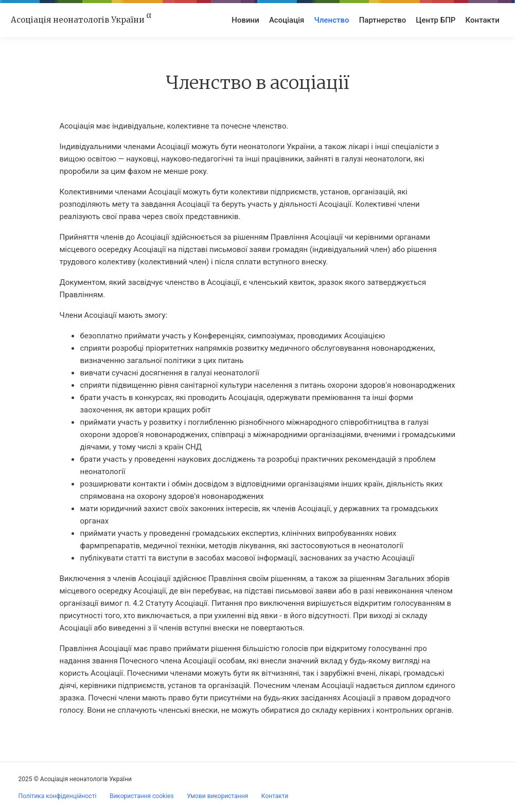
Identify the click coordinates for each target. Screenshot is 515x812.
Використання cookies (142, 796)
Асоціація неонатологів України (81, 20)
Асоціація (287, 20)
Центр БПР (436, 20)
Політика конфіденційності (58, 796)
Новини (245, 20)
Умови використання (217, 796)
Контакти (483, 20)
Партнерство (383, 20)
